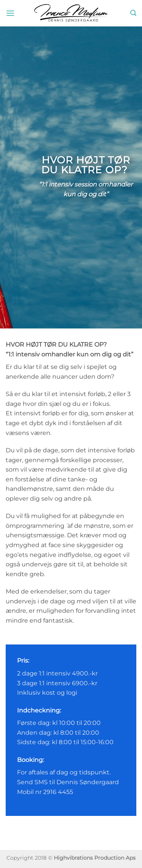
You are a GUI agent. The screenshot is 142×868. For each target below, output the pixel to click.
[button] (10, 13)
